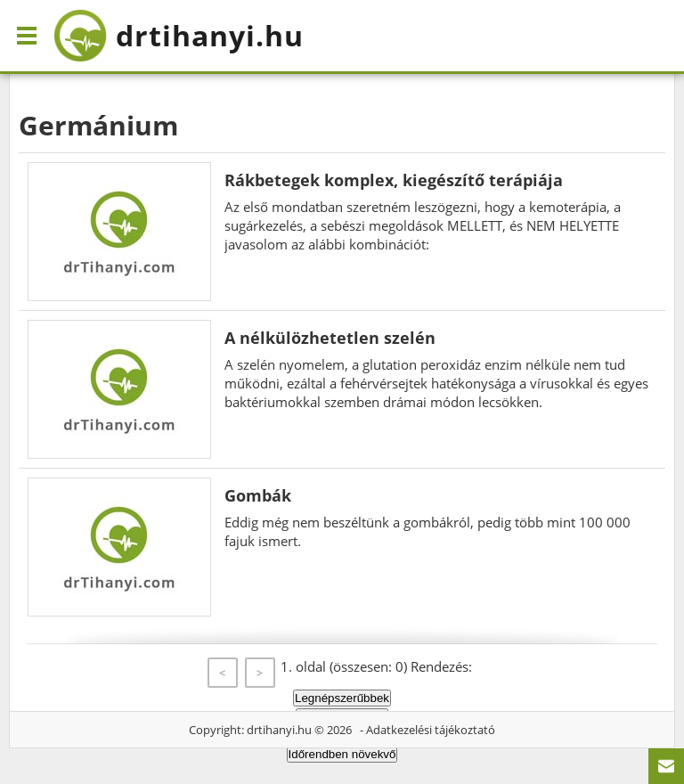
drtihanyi (179, 36)
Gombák (258, 495)
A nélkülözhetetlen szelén (330, 338)
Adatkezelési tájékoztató (431, 730)
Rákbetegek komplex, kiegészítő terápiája (394, 180)
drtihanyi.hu (279, 730)
